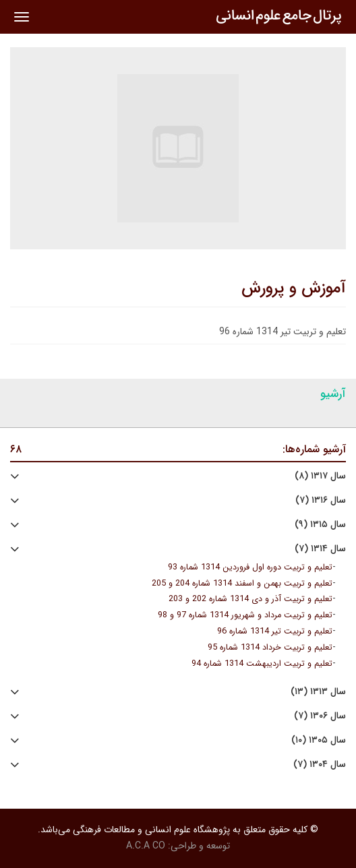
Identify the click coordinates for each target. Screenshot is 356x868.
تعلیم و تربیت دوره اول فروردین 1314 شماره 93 (250, 567)
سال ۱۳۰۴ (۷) (320, 765)
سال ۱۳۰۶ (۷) (320, 716)
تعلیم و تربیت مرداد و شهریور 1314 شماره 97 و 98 (245, 615)
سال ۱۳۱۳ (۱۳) (318, 692)
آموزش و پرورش (294, 288)
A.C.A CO (146, 846)
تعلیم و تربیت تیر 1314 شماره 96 (275, 631)
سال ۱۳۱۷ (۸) (320, 476)
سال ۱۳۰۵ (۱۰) (319, 740)
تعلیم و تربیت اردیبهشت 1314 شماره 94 (262, 664)
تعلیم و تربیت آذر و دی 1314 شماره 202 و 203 (250, 599)
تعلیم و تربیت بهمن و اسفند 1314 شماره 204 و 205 (242, 584)
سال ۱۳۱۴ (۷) (320, 549)
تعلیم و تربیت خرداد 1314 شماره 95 (270, 648)
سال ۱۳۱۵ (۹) (320, 525)
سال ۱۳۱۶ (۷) (321, 500)
